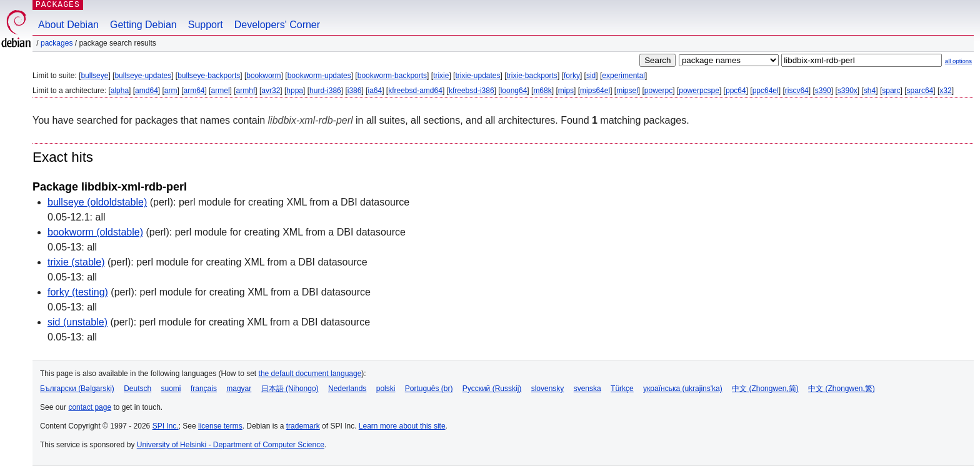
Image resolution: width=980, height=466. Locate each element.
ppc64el (766, 91)
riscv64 (797, 91)
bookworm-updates (319, 76)
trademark (303, 426)
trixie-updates (477, 76)
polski (386, 389)
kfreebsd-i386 (472, 91)
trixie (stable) (76, 262)
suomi (171, 389)
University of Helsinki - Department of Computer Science (231, 445)
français (204, 389)
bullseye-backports (209, 76)
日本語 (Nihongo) (290, 389)
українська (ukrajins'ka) (683, 389)
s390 (823, 91)
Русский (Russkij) (492, 389)
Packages (57, 43)
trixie (441, 76)
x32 (945, 91)
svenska (587, 389)
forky (572, 76)
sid (591, 76)
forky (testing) (78, 292)
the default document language (310, 374)
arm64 (194, 91)
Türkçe (622, 389)
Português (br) (429, 389)
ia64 (375, 91)
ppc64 (736, 91)
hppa (295, 91)
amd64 (147, 91)
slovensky (548, 389)
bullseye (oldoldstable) (97, 202)
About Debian (68, 25)
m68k (542, 91)
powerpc (658, 91)
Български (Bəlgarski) (77, 389)
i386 (355, 91)
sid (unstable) (77, 322)
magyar (239, 389)
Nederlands (347, 389)
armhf (246, 91)
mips (566, 91)
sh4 (870, 91)
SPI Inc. (166, 426)
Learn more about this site (402, 426)
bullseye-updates (143, 76)
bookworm (263, 76)
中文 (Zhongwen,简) (765, 389)
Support (206, 25)
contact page (90, 407)
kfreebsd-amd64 (415, 91)
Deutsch (137, 389)
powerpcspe (699, 91)
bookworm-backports (392, 76)
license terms (220, 426)
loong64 (514, 91)
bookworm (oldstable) (95, 232)
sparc (891, 91)
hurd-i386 (325, 91)
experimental (623, 76)
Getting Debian (143, 25)
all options (958, 61)
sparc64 (920, 91)
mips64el (595, 91)
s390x (847, 91)
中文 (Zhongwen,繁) (842, 389)
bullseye (94, 76)
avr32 (271, 91)
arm (171, 91)
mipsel (627, 91)
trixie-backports (532, 76)
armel (221, 91)
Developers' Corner (277, 25)
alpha (120, 91)
